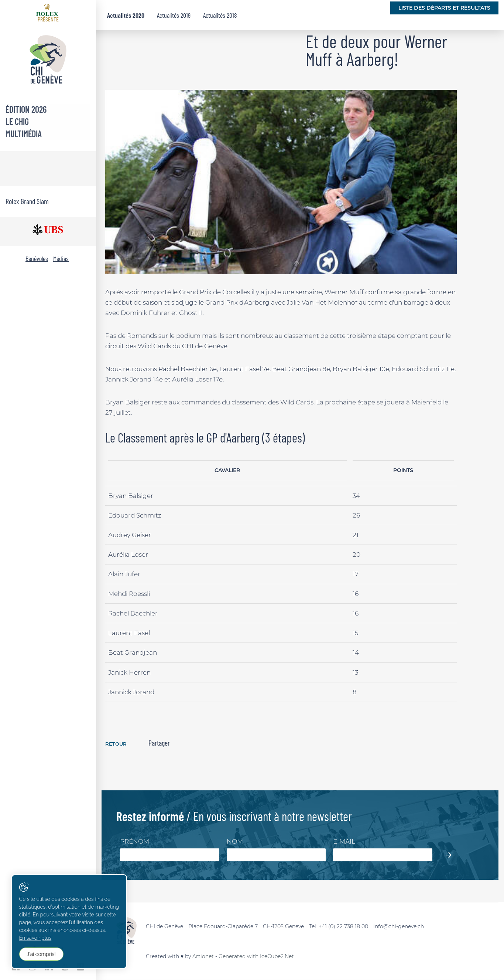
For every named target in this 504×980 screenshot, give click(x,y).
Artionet (203, 957)
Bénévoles (37, 258)
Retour (117, 744)
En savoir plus (35, 939)
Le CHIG (17, 121)
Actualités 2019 (174, 15)
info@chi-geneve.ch (399, 927)
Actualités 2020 (126, 15)
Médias (61, 258)
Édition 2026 (26, 109)
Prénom (135, 842)
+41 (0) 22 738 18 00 (343, 927)
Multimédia (24, 134)
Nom (235, 842)
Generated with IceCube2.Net (256, 957)
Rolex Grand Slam (27, 201)
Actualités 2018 (220, 15)
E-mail (344, 842)
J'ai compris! (41, 954)
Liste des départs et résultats (444, 8)
